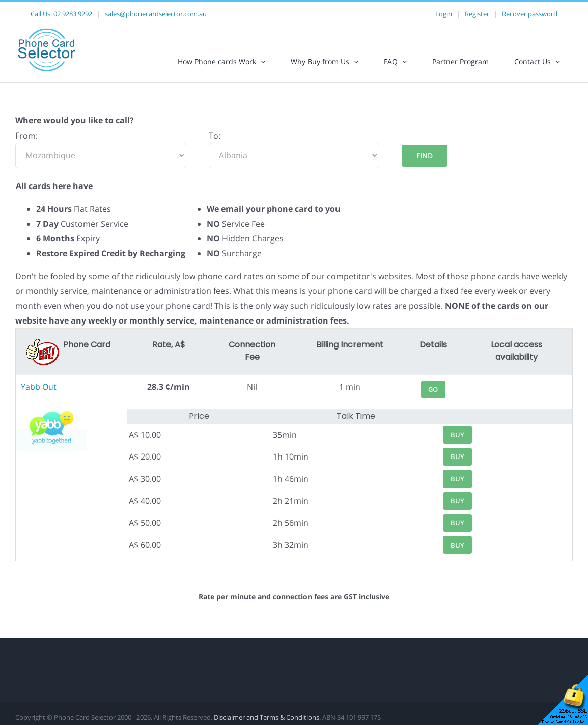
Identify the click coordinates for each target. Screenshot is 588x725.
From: (26, 136)
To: (215, 136)
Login (444, 14)
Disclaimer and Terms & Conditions (267, 717)
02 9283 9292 (73, 14)
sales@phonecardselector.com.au (156, 14)
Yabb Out (39, 387)
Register (477, 14)
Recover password (530, 14)
